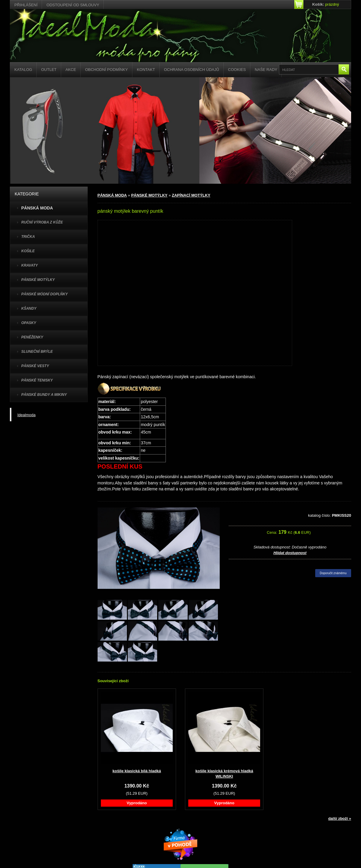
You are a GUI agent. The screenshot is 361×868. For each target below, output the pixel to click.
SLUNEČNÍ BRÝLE (37, 352)
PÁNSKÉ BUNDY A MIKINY (44, 395)
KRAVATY (29, 265)
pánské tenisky (37, 380)
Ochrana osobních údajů (192, 70)
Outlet (49, 70)
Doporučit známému (333, 573)
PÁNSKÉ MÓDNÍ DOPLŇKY (44, 294)
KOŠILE (28, 251)
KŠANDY (29, 308)
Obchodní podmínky (106, 70)
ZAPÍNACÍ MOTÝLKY (191, 195)
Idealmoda (26, 415)
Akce (71, 70)
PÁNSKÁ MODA (112, 195)
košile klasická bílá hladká (137, 771)
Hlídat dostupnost (290, 553)
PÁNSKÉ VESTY (35, 366)
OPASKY (29, 323)
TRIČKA (28, 237)
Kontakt (146, 70)
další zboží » (340, 818)
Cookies (237, 70)
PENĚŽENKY (32, 337)
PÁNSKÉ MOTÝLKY (38, 280)
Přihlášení (26, 5)
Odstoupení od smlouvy (73, 5)
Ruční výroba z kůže (42, 222)
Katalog (23, 70)
